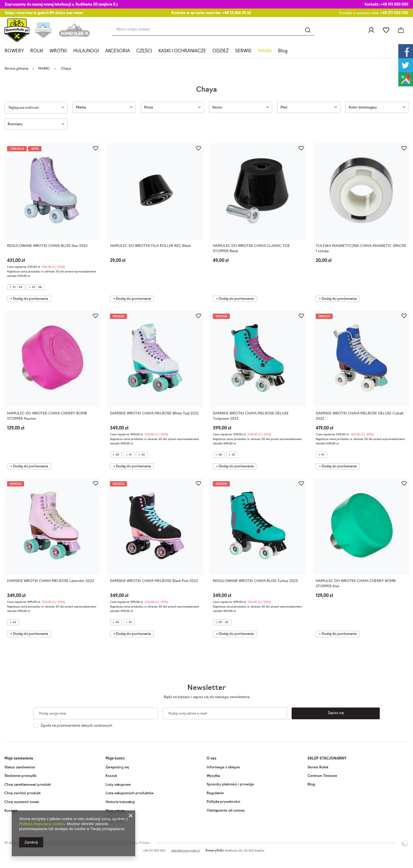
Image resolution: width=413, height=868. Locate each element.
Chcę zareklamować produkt (28, 785)
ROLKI (37, 51)
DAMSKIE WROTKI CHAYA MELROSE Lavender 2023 (51, 581)
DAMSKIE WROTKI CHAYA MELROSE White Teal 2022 (154, 414)
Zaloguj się (371, 30)
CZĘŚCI (144, 51)
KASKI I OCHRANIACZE (182, 51)
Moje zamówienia (19, 759)
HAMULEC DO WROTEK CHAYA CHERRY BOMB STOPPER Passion (47, 416)
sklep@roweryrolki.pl (185, 851)
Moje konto (115, 759)
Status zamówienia (20, 767)
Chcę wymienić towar (22, 802)
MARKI (265, 51)
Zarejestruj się (117, 767)
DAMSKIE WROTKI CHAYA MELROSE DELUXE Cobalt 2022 (360, 416)
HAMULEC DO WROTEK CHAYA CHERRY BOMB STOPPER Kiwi (356, 584)
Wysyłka (213, 776)
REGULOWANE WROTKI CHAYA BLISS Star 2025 (47, 246)
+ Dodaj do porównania (29, 299)
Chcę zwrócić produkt (22, 793)
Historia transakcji (120, 802)
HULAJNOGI (86, 51)
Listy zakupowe (386, 30)
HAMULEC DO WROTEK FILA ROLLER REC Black (150, 246)
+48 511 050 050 (394, 5)
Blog (283, 51)
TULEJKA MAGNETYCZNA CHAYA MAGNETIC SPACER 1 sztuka (361, 249)
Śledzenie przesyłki (20, 776)
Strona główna (16, 69)
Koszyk (111, 776)
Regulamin (215, 793)
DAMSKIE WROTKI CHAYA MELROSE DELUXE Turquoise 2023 (251, 416)
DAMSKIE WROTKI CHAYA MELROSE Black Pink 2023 (154, 581)
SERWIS (243, 51)
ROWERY (14, 51)
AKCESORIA (118, 51)
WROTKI (58, 51)
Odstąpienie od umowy (226, 811)
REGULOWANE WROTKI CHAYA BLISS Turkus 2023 (255, 581)
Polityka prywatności (223, 802)
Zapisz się (336, 713)
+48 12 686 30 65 (237, 13)
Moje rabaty (115, 811)
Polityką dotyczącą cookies (42, 824)
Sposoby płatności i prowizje (230, 785)
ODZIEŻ (221, 51)
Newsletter (206, 688)
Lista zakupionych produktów (130, 793)
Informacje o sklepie (223, 767)
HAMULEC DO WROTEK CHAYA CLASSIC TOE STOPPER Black (251, 249)
